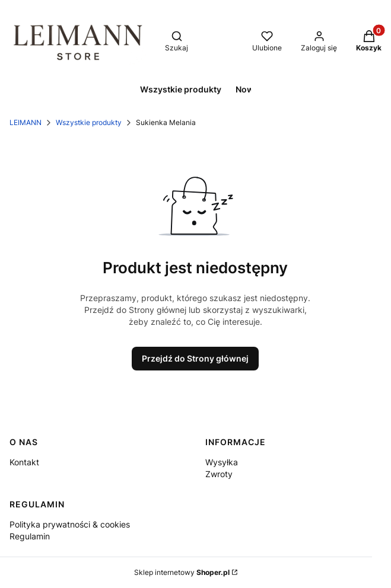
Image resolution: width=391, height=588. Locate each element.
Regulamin (30, 536)
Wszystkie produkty (89, 122)
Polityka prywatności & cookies (70, 524)
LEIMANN (26, 122)
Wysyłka (222, 462)
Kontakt (24, 462)
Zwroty (219, 474)
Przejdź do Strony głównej (195, 358)
